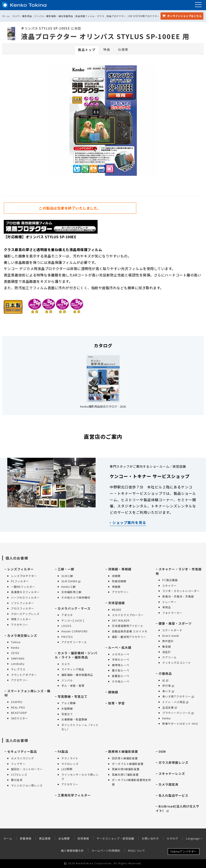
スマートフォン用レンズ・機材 (27, 693)
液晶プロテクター (116, 16)
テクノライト (70, 758)
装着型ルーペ (121, 676)
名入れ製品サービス (173, 795)
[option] (103, 122)
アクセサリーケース (74, 642)
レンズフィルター (21, 569)
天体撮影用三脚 (71, 592)
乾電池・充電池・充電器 (178, 596)
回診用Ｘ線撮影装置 (125, 758)
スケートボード (172, 630)
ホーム (6, 16)
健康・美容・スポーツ (175, 623)
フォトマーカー (172, 613)
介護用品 (165, 673)
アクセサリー (20, 625)
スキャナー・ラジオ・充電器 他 (179, 571)
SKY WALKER (121, 620)
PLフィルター (20, 581)
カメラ (66, 664)
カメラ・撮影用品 (22, 16)
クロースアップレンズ (25, 614)
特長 (107, 49)
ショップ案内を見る (128, 522)
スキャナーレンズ (172, 773)
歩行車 (168, 686)
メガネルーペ (121, 654)
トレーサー (169, 602)
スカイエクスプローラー (128, 615)
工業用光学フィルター (74, 795)
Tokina (16, 642)
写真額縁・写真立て (73, 696)
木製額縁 (67, 708)
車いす (168, 691)
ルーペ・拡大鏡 (120, 647)
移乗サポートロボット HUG (180, 723)
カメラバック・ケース (74, 608)
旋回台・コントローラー (27, 769)
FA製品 (63, 751)
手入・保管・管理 (73, 686)
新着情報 (26, 838)
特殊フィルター (21, 619)
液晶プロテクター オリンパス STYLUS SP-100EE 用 (105, 36)
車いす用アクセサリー (178, 696)
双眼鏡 (116, 576)
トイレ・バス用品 (175, 702)
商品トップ (87, 50)
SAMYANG (18, 658)
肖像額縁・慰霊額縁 (74, 719)
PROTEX (67, 637)
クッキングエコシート (177, 663)
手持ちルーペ (121, 659)
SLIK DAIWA (71, 581)
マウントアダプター (24, 675)
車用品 (167, 607)
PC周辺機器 (170, 580)
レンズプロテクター (24, 576)
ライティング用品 (73, 669)
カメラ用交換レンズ (22, 635)
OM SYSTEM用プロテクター (144, 16)
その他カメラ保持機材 (76, 597)
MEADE (117, 610)
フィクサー (18, 764)
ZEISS (15, 653)
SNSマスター (20, 718)
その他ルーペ (121, 681)
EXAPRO (17, 702)
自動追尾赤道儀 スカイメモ (130, 631)
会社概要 (64, 838)
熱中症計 (168, 641)
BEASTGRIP (19, 713)
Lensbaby (18, 664)
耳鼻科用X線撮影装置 (126, 769)
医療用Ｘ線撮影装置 (123, 751)
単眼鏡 (116, 587)
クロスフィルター (23, 608)
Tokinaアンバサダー (184, 851)
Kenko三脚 (69, 587)
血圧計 (167, 652)
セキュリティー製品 (22, 751)
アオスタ (67, 615)
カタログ (172, 838)
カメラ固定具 (168, 784)
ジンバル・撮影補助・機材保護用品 (54, 16)
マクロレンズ (70, 764)
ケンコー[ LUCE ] (73, 620)
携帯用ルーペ (121, 665)
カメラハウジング (23, 758)
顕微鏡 (113, 692)
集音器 (167, 646)
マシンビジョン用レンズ (27, 785)
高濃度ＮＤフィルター (25, 592)
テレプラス (18, 669)
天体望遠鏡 (116, 603)
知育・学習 (116, 703)
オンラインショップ (182, 16)
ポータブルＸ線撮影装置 (128, 764)
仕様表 (123, 49)
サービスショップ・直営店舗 (115, 838)
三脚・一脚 (66, 569)
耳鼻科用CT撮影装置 (125, 774)
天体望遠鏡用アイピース (128, 626)
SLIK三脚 (67, 576)
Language (194, 838)
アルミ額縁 (69, 703)
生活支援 (170, 707)
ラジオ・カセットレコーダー (181, 591)
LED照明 (67, 769)
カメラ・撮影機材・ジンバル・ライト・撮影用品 (76, 655)
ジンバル (67, 680)
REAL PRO (18, 707)
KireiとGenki (171, 636)
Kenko (15, 648)
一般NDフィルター (23, 587)
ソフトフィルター (23, 603)
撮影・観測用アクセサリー (129, 637)
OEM (162, 751)
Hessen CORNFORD (75, 631)
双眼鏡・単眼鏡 (120, 569)
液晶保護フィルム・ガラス (90, 16)
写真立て (67, 714)
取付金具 (17, 780)
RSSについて (137, 850)
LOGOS (66, 626)
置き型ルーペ (121, 670)
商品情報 (45, 838)
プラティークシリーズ (178, 713)
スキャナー (169, 585)
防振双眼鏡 (119, 581)
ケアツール (169, 657)
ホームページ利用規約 (106, 850)
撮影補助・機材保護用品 (77, 675)
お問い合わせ (150, 838)
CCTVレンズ (19, 774)
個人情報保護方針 (72, 850)
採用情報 (83, 838)
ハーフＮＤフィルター (25, 597)
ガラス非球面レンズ (173, 762)
